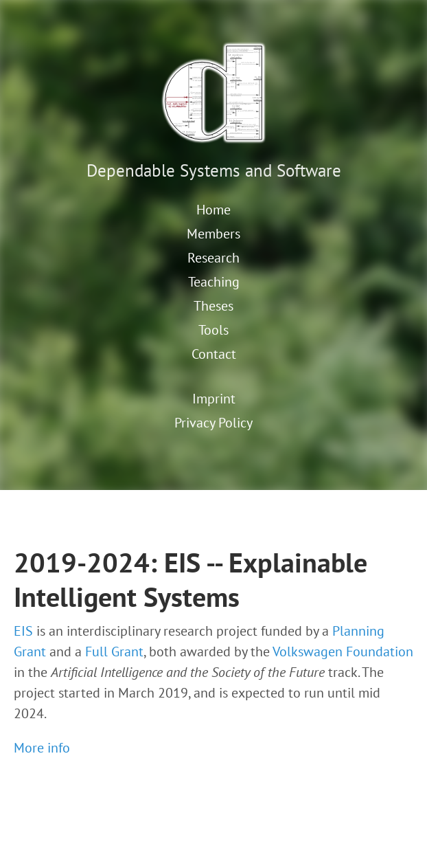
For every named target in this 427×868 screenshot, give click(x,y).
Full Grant (114, 652)
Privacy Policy (213, 423)
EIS (23, 631)
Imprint (214, 399)
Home (213, 210)
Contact (214, 354)
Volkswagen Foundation (343, 652)
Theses (213, 306)
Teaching (214, 282)
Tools (213, 330)
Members (213, 234)
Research (213, 258)
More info (42, 748)
